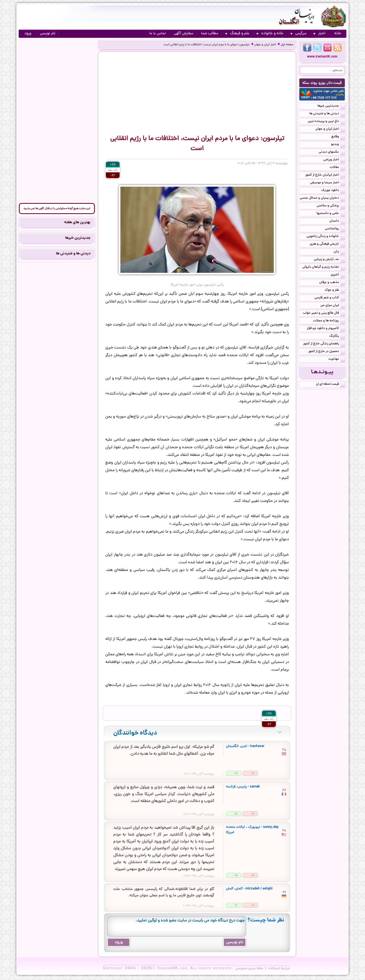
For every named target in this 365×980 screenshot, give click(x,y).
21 (236, 905)
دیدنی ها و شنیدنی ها (327, 114)
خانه (338, 34)
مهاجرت (337, 359)
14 (253, 905)
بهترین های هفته (77, 222)
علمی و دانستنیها (331, 214)
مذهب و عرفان (332, 283)
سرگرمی (298, 34)
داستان (337, 221)
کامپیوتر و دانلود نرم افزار (326, 329)
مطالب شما (210, 34)
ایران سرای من (333, 306)
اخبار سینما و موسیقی (328, 183)
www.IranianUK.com (322, 57)
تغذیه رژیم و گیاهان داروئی (324, 267)
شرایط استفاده (279, 968)
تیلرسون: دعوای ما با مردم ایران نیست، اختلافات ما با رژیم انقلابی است (207, 45)
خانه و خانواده (270, 34)
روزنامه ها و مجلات (329, 321)
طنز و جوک (335, 290)
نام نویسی (48, 34)
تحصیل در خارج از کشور (327, 352)
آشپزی (338, 275)
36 (236, 875)
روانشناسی (335, 229)
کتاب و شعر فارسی (330, 298)
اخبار (319, 34)
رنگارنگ (337, 336)
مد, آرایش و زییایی (329, 260)
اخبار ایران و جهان (265, 45)
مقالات (337, 168)
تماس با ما (158, 34)
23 (253, 773)
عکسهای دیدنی (332, 152)
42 (236, 813)
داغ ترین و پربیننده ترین (326, 122)
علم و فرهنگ (237, 34)
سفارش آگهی (184, 34)
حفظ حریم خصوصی (249, 968)
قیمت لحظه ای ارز (330, 385)
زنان (339, 252)
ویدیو (338, 145)
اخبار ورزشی (334, 160)
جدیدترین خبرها (331, 106)
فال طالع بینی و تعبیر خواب (324, 313)
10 (253, 875)
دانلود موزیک (333, 191)
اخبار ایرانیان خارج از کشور (325, 175)
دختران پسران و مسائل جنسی (322, 198)
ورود (28, 34)
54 (236, 773)
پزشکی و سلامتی (331, 206)
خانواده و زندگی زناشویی (326, 237)
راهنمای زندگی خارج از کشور (324, 344)
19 (253, 813)
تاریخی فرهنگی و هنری (327, 244)
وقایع (338, 137)
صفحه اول (287, 45)
